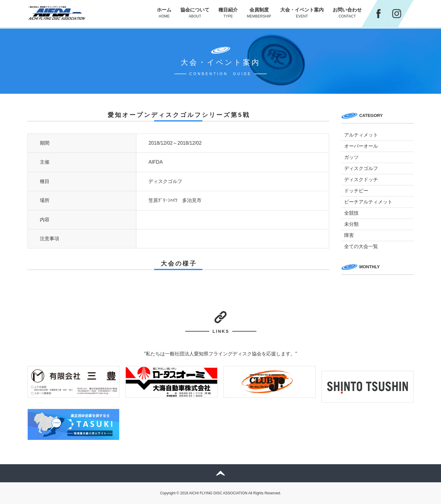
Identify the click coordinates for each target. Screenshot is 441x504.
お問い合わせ (347, 13)
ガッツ (351, 157)
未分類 (351, 224)
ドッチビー (356, 191)
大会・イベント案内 (302, 13)
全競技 (351, 213)
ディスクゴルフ (361, 168)
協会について (195, 13)
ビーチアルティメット (368, 202)
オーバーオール (361, 146)
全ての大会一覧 (361, 246)
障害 (349, 235)
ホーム (164, 13)
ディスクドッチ (361, 180)
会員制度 (259, 13)
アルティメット (361, 135)
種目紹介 (228, 13)
